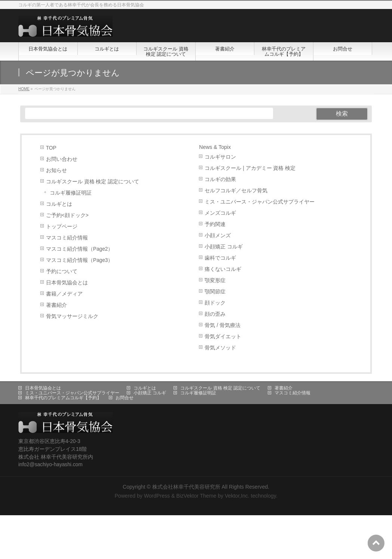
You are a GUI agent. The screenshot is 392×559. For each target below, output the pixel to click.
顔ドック (215, 303)
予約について (62, 271)
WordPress (157, 496)
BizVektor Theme (196, 496)
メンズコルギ (220, 213)
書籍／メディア (64, 294)
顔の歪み (215, 314)
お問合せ (125, 398)
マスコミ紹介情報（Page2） (80, 249)
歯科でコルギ (220, 258)
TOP (51, 148)
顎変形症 (215, 280)
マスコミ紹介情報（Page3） (80, 260)
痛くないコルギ (223, 269)
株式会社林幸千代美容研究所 (186, 487)
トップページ (62, 227)
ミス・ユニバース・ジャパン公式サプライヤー (260, 202)
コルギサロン (220, 157)
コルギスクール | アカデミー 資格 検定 (250, 168)
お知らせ (56, 170)
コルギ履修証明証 (71, 193)
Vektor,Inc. (237, 496)
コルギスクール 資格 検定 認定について (93, 182)
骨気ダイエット (223, 337)
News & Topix (215, 147)
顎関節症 (215, 292)
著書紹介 (56, 305)
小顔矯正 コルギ (224, 247)
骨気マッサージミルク (72, 316)
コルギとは (59, 204)
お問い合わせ (62, 159)
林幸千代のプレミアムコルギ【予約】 (63, 398)
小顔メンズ (218, 236)
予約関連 (215, 224)
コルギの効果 (220, 179)
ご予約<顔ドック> (67, 215)
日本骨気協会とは (67, 283)
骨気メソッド (220, 348)
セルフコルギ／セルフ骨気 (236, 191)
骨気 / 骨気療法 (222, 325)
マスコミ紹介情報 (67, 238)
